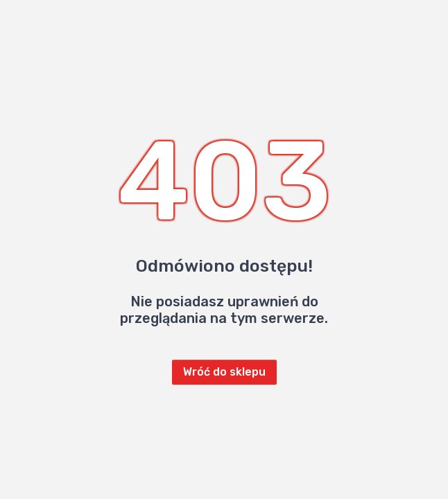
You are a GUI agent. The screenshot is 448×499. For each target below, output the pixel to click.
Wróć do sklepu (224, 372)
